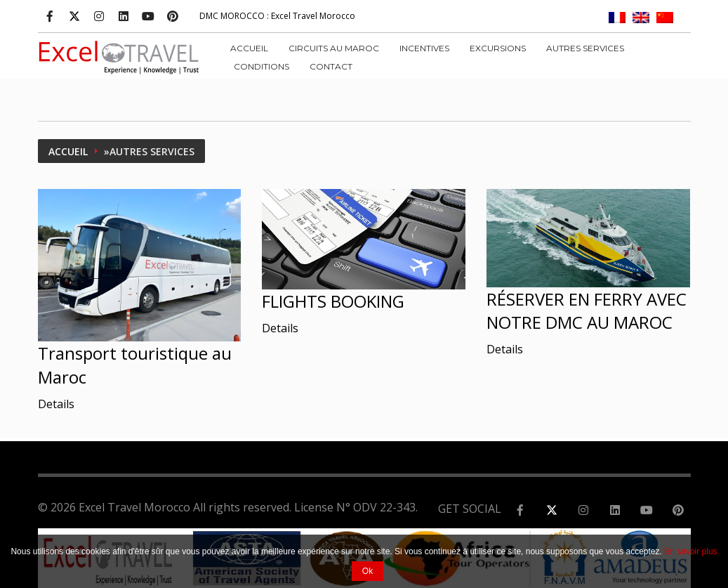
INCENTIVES (424, 48)
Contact (331, 66)
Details (56, 404)
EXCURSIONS (498, 48)
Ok (368, 571)
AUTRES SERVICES (585, 48)
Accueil (249, 48)
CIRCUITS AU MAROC (334, 48)
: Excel (277, 16)
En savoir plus (690, 551)
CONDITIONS (262, 66)
